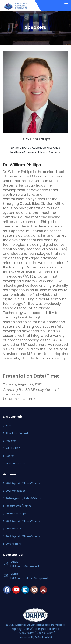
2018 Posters (13, 544)
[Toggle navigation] (66, 5)
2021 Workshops (16, 491)
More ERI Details (15, 463)
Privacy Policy (25, 633)
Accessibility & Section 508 (36, 637)
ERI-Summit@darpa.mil (25, 566)
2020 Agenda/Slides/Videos (23, 498)
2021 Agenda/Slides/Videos (23, 483)
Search (10, 456)
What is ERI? (13, 448)
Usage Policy (45, 633)
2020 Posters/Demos (19, 506)
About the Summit (17, 433)
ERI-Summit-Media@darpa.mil (29, 578)
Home (9, 426)
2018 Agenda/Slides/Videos (23, 536)
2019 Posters (13, 529)
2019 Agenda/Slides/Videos (23, 521)
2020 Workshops (16, 513)
